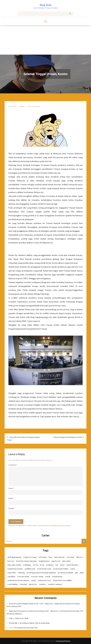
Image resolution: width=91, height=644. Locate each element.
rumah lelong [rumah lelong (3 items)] (57, 576)
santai (22, 106)
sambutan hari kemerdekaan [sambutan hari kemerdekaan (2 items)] (18, 580)
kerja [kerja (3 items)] (42, 565)
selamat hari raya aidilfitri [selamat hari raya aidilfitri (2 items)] (62, 580)
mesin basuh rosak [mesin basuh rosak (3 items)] (44, 569)
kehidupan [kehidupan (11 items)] (27, 565)
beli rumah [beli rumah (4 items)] (43, 557)
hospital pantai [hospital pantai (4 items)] (44, 561)
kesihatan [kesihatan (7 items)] (50, 565)
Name (11, 488)
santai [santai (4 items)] (33, 580)
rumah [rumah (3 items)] (48, 576)
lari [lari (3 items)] (57, 565)
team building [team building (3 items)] (13, 584)
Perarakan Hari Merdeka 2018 (26, 628)
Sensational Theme (63, 641)
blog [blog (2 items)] (50, 557)
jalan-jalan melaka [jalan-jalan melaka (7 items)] (14, 565)
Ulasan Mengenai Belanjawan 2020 (68, 437)
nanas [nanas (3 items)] (73, 569)
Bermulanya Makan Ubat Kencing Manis (35, 623)
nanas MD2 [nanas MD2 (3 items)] (12, 573)
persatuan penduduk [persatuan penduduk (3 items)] (65, 573)
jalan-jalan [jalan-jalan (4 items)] (66, 561)
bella (11, 618)
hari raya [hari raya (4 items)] (11, 561)
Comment (13, 465)
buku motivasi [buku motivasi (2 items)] (59, 557)
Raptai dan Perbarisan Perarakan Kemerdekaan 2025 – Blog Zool (33, 611)
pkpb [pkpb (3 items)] (82, 573)
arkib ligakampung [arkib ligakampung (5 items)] (14, 557)
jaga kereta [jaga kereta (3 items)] (56, 561)
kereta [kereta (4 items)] (36, 565)
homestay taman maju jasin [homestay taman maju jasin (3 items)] (26, 561)
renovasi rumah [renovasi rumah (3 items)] (23, 576)
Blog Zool (45, 5)
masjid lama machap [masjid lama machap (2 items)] (15, 569)
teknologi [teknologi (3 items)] (23, 584)
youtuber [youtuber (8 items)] (43, 584)
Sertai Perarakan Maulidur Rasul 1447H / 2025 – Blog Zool (31, 604)
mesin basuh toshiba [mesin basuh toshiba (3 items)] (61, 569)
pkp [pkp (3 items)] (77, 573)
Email (11, 498)
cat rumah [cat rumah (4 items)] (70, 557)
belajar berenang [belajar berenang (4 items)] (30, 557)
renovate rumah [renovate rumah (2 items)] (37, 576)
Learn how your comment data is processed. (54, 525)
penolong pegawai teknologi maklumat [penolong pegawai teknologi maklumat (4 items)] (41, 573)
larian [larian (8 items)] (62, 565)
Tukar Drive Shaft (22, 618)
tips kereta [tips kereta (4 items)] (33, 584)
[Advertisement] (45, 40)
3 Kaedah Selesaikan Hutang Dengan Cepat (23, 439)
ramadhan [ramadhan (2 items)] (11, 576)
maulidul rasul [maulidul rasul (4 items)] (30, 569)
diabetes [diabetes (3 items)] (79, 557)
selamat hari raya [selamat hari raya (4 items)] (44, 580)
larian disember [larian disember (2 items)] (73, 565)
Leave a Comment (34, 106)
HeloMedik (13, 623)
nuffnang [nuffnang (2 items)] (21, 573)
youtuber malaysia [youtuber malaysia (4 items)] (55, 584)
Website (11, 508)
